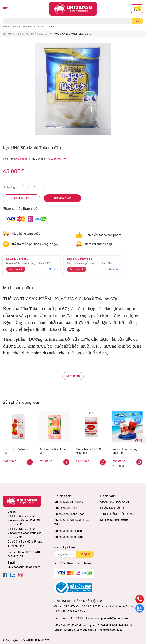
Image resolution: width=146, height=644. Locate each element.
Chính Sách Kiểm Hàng (69, 537)
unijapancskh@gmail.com (24, 567)
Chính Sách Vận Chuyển (69, 502)
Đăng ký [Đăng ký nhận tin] (85, 554)
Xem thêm (73, 376)
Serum (52, 27)
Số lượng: (9, 187)
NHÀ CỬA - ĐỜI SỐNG (114, 520)
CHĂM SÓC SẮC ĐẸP (114, 508)
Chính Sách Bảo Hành (68, 531)
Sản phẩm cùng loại (21, 402)
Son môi (27, 27)
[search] (138, 21)
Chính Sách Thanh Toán (69, 514)
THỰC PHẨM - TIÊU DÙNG (117, 514)
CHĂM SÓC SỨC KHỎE (115, 502)
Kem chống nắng (12, 27)
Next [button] (142, 440)
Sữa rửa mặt (40, 27)
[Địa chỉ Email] (74, 554)
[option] (18, 438)
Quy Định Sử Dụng (66, 508)
